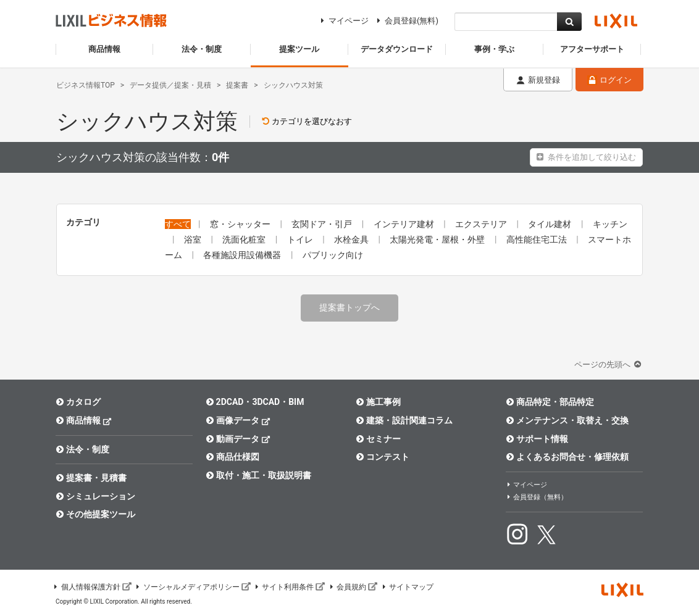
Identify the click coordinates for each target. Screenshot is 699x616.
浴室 (194, 239)
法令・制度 (82, 449)
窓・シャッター (241, 224)
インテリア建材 (405, 224)
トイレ (301, 239)
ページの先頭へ (609, 364)
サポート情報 (537, 439)
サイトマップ (407, 587)
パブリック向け (333, 255)
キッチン (610, 224)
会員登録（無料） (537, 497)
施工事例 (378, 402)
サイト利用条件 (290, 587)
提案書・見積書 (91, 478)
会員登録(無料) (406, 21)
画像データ (238, 420)
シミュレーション (95, 496)
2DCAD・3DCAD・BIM (255, 402)
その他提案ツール (95, 514)
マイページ (343, 21)
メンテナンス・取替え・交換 (567, 420)
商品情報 (84, 420)
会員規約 (353, 587)
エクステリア (482, 224)
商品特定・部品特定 (550, 402)
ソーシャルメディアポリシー (193, 587)
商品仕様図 (232, 457)
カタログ (78, 402)
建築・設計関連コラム (404, 420)
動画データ (238, 439)
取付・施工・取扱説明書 (258, 475)
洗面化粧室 (245, 239)
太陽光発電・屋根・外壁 (438, 239)
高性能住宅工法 (538, 239)
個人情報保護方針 (92, 587)
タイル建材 (550, 224)
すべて (178, 224)
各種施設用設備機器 (243, 255)
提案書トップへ (349, 307)
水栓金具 (352, 239)
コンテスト (383, 457)
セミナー (378, 439)
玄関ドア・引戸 (323, 224)
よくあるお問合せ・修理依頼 (567, 457)
